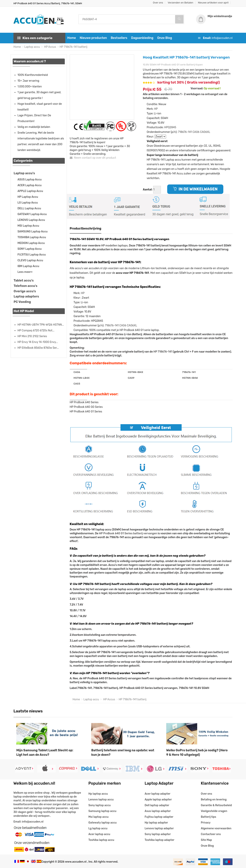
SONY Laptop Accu (30, 249)
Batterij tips (209, 817)
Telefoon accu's (25, 286)
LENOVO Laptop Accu (31, 220)
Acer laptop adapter (158, 794)
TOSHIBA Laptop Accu (32, 237)
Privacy (206, 823)
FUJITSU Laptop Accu (32, 255)
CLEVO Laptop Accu (30, 260)
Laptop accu (32, 47)
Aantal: (148, 190)
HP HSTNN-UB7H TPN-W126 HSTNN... (41, 325)
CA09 (131, 378)
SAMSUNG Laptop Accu (32, 232)
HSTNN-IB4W (190, 378)
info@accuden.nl (222, 38)
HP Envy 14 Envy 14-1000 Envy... (38, 342)
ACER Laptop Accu (30, 185)
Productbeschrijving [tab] (86, 228)
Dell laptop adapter (157, 805)
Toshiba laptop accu (101, 840)
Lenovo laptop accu (101, 800)
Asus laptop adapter (158, 811)
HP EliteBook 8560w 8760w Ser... (38, 348)
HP (156, 109)
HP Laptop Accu (28, 197)
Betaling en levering (214, 800)
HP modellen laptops (114, 246)
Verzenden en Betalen (181, 3)
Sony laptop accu (100, 805)
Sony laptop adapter (158, 834)
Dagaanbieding (142, 38)
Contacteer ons (211, 834)
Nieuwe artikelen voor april (213, 3)
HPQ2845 (170, 127)
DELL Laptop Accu (29, 208)
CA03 (77, 384)
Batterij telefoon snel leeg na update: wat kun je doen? (123, 752)
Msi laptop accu (98, 817)
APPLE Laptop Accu (30, 191)
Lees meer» (25, 272)
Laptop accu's (24, 173)
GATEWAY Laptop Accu (32, 214)
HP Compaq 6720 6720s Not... (36, 331)
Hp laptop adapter (156, 823)
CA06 (196, 132)
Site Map (206, 840)
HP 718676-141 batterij (74, 47)
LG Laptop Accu (28, 203)
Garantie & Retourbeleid (216, 805)
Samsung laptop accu (102, 811)
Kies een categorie (35, 38)
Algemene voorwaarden (216, 828)
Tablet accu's (24, 280)
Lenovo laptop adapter (159, 828)
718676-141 (185, 132)
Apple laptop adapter (158, 800)
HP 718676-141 (163, 352)
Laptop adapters (26, 296)
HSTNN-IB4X (135, 372)
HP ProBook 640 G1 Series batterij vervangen (128, 533)
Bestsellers (119, 38)
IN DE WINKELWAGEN (195, 189)
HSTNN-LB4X (82, 378)
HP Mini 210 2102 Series (32, 336)
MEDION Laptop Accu (31, 243)
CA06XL (205, 132)
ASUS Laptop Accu (30, 180)
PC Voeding (22, 302)
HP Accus (50, 47)
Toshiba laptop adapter (160, 840)
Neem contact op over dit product (93, 158)
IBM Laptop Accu (28, 266)
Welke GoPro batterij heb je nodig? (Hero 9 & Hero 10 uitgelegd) (197, 752)
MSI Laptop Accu (28, 226)
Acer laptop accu (99, 834)
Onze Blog (165, 38)
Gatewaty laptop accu (103, 823)
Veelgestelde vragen (214, 811)
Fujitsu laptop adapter (159, 817)
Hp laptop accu (98, 794)
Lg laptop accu (98, 828)
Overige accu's (25, 291)
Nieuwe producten (93, 38)
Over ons (158, 3)
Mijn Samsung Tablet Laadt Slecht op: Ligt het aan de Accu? (45, 752)
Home (72, 38)
